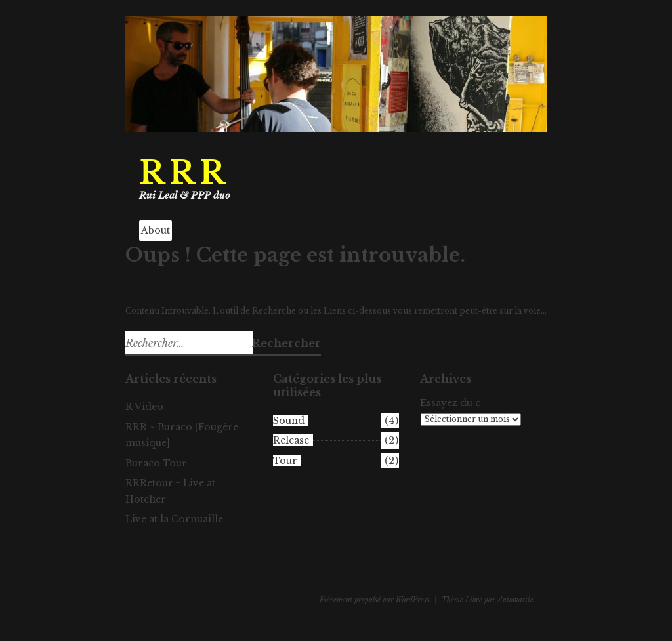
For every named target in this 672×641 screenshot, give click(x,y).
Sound (289, 421)
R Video (144, 407)
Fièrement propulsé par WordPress (374, 600)
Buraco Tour (156, 463)
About (156, 230)
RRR (184, 173)
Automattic (515, 600)
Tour (285, 461)
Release (291, 440)
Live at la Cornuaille (174, 519)
